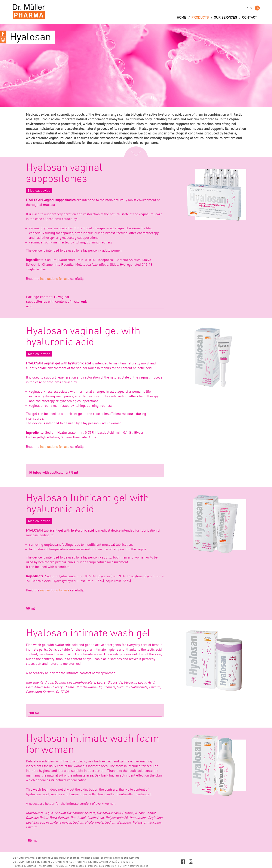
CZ (246, 8)
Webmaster (46, 866)
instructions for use (55, 279)
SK (252, 8)
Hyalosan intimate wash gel (88, 633)
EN (257, 8)
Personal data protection (102, 866)
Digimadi (32, 866)
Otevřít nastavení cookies (134, 866)
